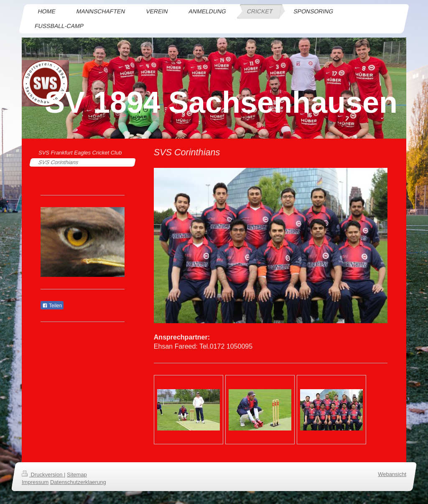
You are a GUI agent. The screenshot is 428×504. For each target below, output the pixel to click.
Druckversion (43, 475)
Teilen (52, 306)
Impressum (35, 482)
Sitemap (77, 475)
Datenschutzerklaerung (78, 482)
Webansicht (392, 474)
